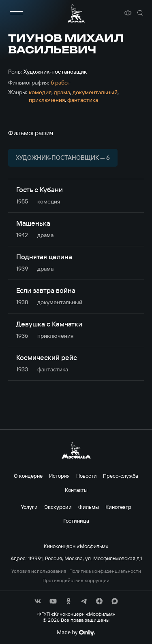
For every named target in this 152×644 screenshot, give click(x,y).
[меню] (16, 13)
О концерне (28, 476)
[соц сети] (38, 601)
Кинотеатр (118, 507)
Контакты (76, 490)
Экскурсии (58, 507)
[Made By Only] (76, 633)
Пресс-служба (121, 476)
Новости (86, 476)
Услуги (29, 507)
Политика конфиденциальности (105, 571)
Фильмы (89, 507)
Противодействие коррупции (76, 580)
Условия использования (39, 571)
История (59, 476)
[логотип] (76, 13)
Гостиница (76, 521)
